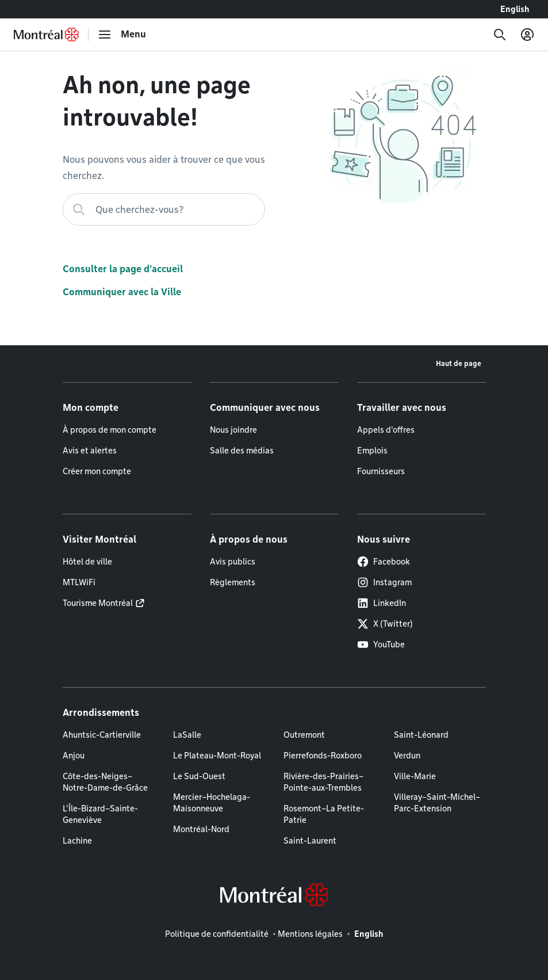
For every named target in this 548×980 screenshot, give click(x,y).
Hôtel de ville (87, 562)
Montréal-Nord (201, 829)
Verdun (407, 756)
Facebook (384, 562)
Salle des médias (242, 451)
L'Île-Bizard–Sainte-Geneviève (100, 814)
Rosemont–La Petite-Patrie (324, 814)
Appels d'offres (386, 430)
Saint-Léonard (421, 735)
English (515, 9)
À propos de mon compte (110, 430)
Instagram (384, 582)
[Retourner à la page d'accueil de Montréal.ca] (46, 35)
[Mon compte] (527, 35)
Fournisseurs (381, 471)
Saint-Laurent (310, 841)
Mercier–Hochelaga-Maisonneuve (212, 803)
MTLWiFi (79, 582)
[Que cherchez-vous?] (164, 209)
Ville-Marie (415, 776)
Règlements (233, 582)
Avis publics (233, 562)
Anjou (74, 756)
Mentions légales (310, 934)
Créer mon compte (97, 471)
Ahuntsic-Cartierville (102, 735)
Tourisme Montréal (98, 603)
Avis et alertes (90, 451)
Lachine (77, 841)
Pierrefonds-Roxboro (323, 756)
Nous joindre (233, 430)
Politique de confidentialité (217, 934)
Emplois (372, 451)
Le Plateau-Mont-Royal (217, 756)
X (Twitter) (385, 624)
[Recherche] (500, 35)
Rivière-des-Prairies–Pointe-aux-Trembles (323, 782)
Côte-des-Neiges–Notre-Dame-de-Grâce (105, 782)
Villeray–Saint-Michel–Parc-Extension (437, 803)
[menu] (122, 35)
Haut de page (459, 363)
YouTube (381, 645)
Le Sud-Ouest (199, 776)
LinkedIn (382, 603)
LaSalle (187, 735)
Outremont (304, 735)
